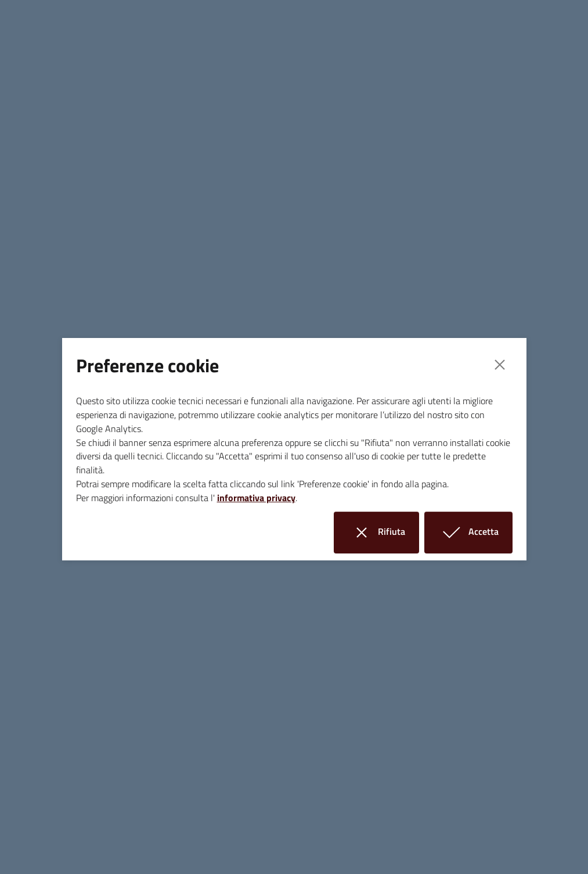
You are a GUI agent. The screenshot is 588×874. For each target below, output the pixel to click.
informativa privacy (256, 498)
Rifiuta (383, 532)
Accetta (475, 532)
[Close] (500, 365)
